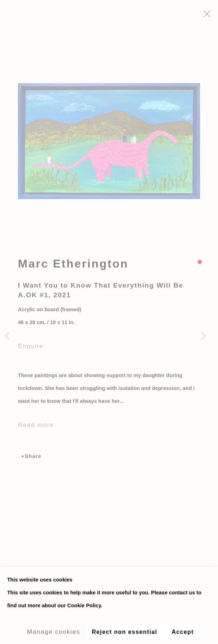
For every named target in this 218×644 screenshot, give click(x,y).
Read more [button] (36, 427)
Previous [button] (7, 336)
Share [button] (33, 459)
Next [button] (204, 336)
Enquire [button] (31, 349)
